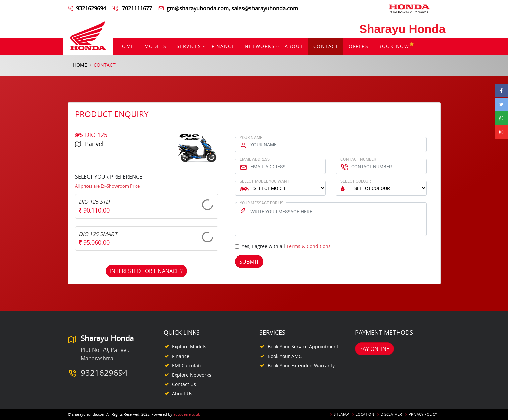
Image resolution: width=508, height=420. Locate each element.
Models (155, 46)
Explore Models (189, 347)
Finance (223, 46)
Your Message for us (262, 203)
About (294, 46)
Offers (358, 46)
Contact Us (184, 384)
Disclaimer (391, 414)
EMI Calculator (188, 365)
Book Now (396, 46)
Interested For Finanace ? (146, 271)
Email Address (255, 159)
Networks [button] (260, 46)
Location (365, 414)
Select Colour (356, 181)
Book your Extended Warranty (301, 365)
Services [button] (189, 46)
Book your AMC (285, 356)
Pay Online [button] (374, 349)
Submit (249, 262)
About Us (182, 394)
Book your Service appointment (303, 347)
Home (126, 46)
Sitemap (341, 414)
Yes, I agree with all (286, 246)
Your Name (251, 137)
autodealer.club (187, 414)
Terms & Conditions (309, 246)
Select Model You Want (265, 181)
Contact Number (358, 159)
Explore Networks (192, 375)
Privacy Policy (423, 414)
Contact (326, 46)
